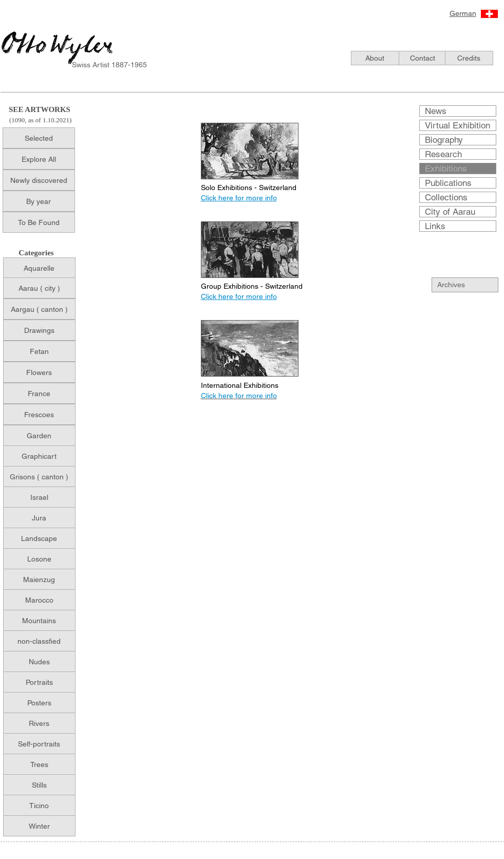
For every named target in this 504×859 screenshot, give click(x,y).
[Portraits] (39, 682)
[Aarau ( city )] (39, 288)
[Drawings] (39, 330)
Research (443, 154)
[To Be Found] (39, 222)
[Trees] (39, 764)
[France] (39, 393)
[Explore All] (39, 159)
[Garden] (39, 435)
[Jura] (39, 518)
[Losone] (39, 559)
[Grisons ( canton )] (39, 477)
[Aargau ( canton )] (39, 309)
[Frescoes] (39, 414)
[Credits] (469, 58)
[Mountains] (39, 620)
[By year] (39, 201)
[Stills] (39, 785)
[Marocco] (39, 600)
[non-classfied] (39, 641)
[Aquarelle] (39, 268)
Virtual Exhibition (458, 125)
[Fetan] (39, 351)
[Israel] (39, 497)
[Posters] (39, 703)
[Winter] (39, 826)
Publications (448, 183)
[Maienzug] (39, 579)
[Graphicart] (39, 456)
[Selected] (39, 138)
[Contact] (423, 58)
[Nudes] (39, 661)
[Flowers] (39, 372)
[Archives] (471, 285)
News (436, 111)
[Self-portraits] (39, 744)
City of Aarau (450, 212)
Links (435, 226)
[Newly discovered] (39, 180)
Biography (444, 140)
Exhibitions (446, 169)
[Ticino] (39, 805)
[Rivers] (39, 723)
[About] (375, 58)
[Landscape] (39, 538)
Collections (446, 197)
